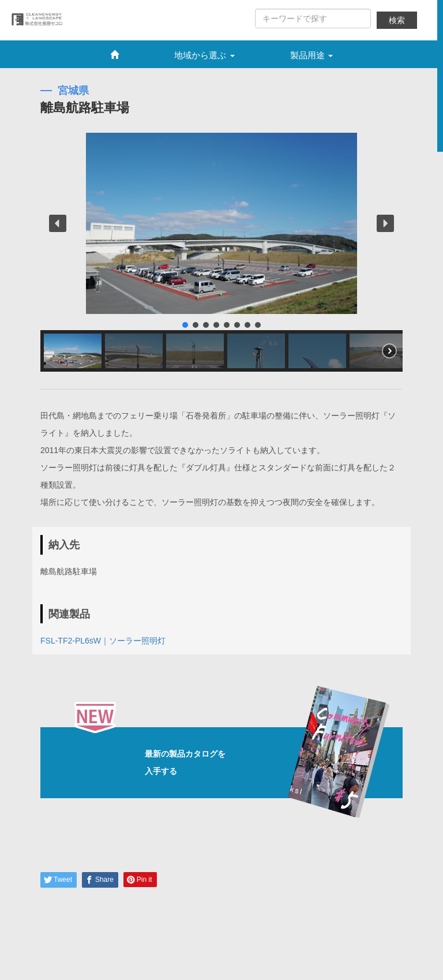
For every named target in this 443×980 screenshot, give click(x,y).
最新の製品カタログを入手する (235, 763)
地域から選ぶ (204, 55)
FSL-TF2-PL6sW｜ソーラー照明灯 (103, 641)
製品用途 (311, 55)
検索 (397, 20)
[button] (58, 223)
